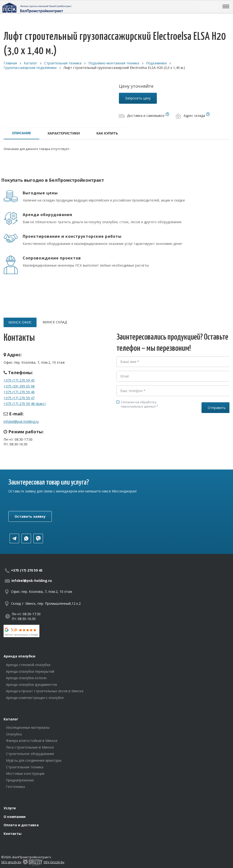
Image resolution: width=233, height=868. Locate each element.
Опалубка (14, 734)
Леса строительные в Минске (30, 747)
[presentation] (153, 430)
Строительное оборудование (30, 754)
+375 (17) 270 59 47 (19, 398)
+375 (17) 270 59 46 (19, 392)
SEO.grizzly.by (11, 862)
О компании (15, 817)
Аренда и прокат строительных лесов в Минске (45, 691)
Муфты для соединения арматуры (34, 760)
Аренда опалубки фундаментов (32, 685)
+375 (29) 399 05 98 (19, 386)
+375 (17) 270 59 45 (19, 380)
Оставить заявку (30, 516)
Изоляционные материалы (28, 727)
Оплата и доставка (21, 825)
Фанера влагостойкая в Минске (32, 741)
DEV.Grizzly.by (54, 862)
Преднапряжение (20, 780)
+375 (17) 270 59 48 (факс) (25, 404)
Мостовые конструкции (25, 773)
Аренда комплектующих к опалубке (35, 698)
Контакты (13, 834)
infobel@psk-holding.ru (21, 421)
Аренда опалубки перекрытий (30, 671)
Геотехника (15, 787)
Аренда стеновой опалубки (28, 665)
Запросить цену (138, 98)
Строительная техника (25, 767)
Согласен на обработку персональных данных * (137, 404)
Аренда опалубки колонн (26, 678)
